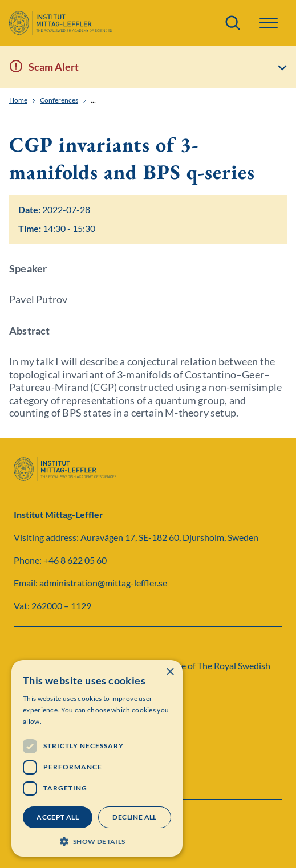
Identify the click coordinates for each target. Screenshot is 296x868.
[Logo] (60, 23)
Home (18, 100)
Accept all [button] (58, 817)
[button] (269, 23)
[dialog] (97, 758)
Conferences (59, 100)
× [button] (170, 672)
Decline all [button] (134, 817)
